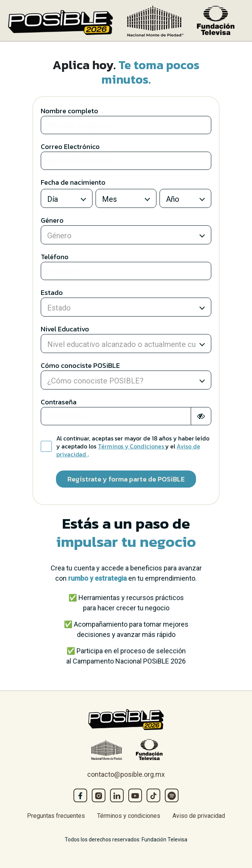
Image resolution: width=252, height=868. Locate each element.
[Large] (126, 125)
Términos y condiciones (129, 816)
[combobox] (62, 200)
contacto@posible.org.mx (126, 774)
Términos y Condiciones (132, 446)
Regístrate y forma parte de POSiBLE (126, 479)
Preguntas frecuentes (56, 816)
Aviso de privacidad (199, 816)
